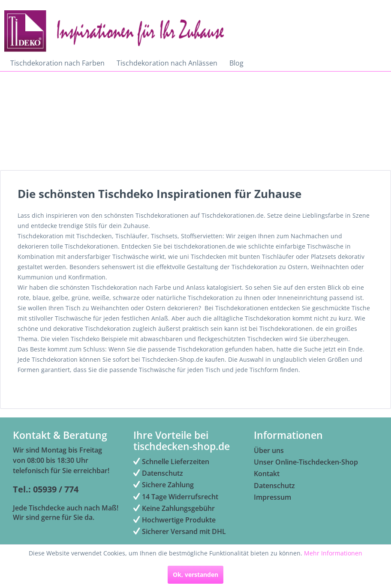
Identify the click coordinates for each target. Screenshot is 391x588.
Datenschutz (274, 486)
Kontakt (267, 474)
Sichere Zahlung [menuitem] (164, 485)
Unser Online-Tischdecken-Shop (306, 462)
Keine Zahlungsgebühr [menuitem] (174, 508)
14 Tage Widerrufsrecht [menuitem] (176, 497)
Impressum (272, 497)
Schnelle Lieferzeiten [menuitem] (171, 462)
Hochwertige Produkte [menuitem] (174, 520)
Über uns (269, 450)
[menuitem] (57, 63)
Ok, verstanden (195, 574)
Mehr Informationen (333, 553)
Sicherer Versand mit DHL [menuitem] (180, 531)
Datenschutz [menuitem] (158, 473)
